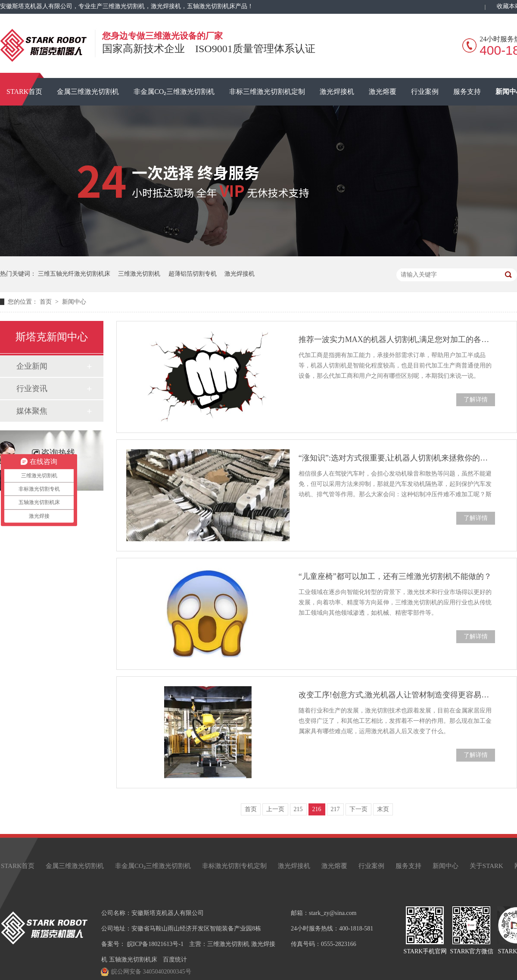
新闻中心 (74, 302)
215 (298, 809)
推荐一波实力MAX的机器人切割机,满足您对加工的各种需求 (397, 339)
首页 (47, 302)
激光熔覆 (383, 92)
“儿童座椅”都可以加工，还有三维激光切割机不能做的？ (395, 576)
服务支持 (467, 92)
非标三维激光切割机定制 (267, 92)
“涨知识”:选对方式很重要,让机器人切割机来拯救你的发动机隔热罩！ (397, 458)
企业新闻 (32, 366)
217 (335, 809)
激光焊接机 (337, 92)
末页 (383, 809)
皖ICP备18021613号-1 (155, 944)
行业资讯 (32, 389)
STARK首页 (18, 866)
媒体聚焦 (32, 411)
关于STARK (486, 866)
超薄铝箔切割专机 (193, 274)
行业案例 (425, 92)
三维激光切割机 (139, 274)
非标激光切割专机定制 (234, 866)
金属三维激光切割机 (88, 92)
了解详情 (476, 400)
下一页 (358, 809)
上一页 (275, 809)
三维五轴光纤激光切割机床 (74, 274)
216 (317, 809)
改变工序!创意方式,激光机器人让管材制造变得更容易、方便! (397, 695)
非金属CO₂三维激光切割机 (174, 92)
